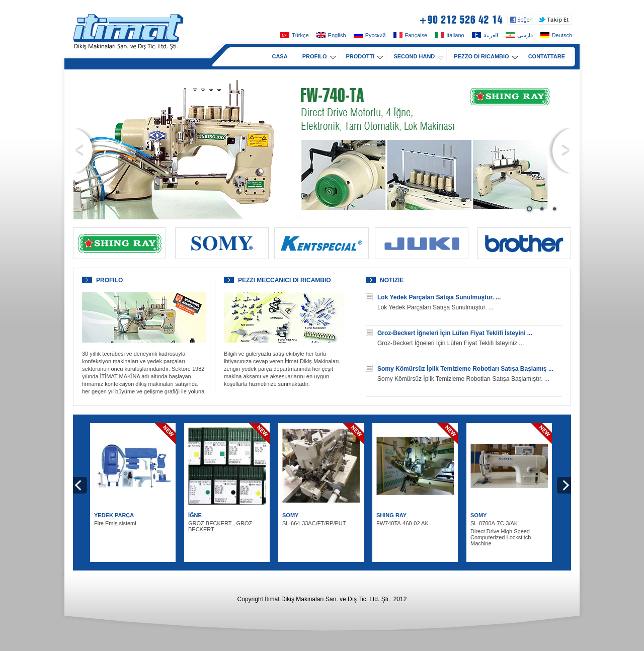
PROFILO (319, 56)
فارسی (519, 35)
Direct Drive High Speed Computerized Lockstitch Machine (501, 537)
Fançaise (411, 35)
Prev (86, 151)
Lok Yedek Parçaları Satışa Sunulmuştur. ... (439, 297)
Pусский (370, 35)
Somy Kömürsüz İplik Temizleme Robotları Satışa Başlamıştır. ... (463, 379)
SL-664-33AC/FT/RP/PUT (314, 523)
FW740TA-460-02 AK (403, 523)
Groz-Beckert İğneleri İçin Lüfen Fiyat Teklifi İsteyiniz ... (451, 343)
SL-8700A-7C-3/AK (494, 523)
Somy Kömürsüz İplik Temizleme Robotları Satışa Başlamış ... (465, 369)
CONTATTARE (547, 56)
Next (559, 151)
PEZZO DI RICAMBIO (486, 56)
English (331, 35)
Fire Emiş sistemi (115, 523)
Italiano (449, 35)
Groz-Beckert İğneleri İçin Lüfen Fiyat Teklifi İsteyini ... (455, 333)
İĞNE (195, 515)
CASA (279, 56)
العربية (485, 35)
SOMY (290, 515)
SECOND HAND (418, 56)
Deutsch (556, 35)
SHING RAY (391, 515)
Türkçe (295, 35)
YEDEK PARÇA (114, 515)
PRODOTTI (365, 56)
